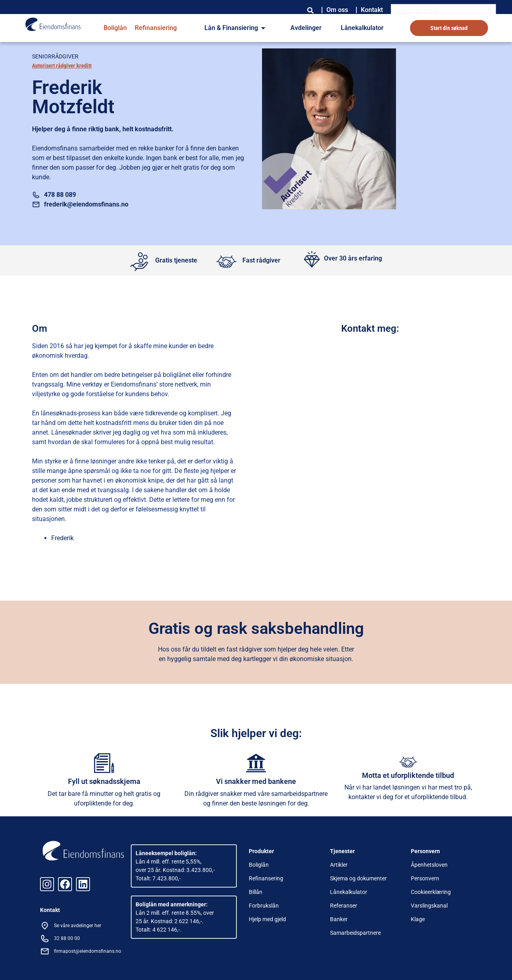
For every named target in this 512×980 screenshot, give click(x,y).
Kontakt (372, 10)
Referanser (344, 906)
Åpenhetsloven (429, 865)
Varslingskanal (429, 906)
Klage (418, 919)
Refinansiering (156, 28)
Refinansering (266, 878)
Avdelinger (306, 28)
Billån (256, 892)
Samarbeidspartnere (355, 933)
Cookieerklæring (431, 892)
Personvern (425, 878)
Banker (339, 919)
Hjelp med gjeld (267, 919)
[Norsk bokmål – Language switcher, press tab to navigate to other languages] (444, 10)
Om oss (337, 10)
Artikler (339, 865)
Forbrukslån (264, 906)
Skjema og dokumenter (358, 878)
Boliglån (115, 28)
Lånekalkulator (362, 28)
